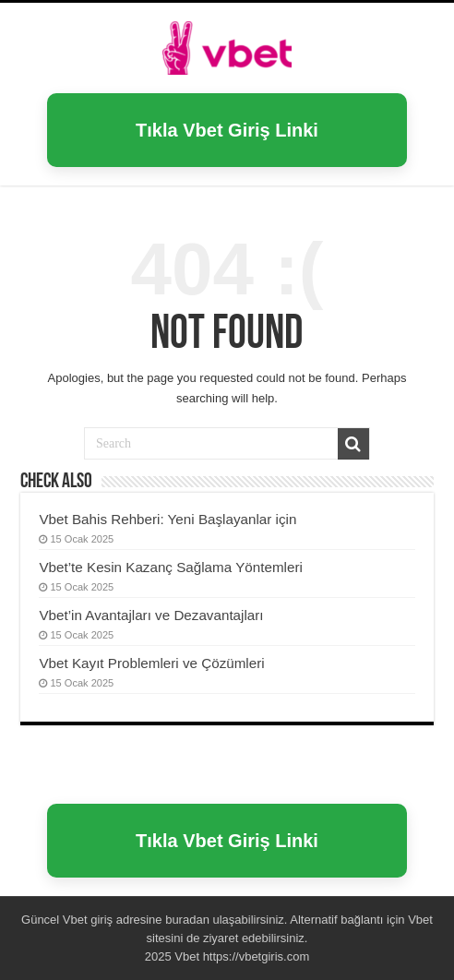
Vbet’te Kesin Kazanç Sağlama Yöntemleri (170, 567)
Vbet (75, 920)
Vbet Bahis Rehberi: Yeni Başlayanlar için (167, 519)
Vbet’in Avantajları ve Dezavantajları (151, 615)
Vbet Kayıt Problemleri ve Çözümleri (151, 663)
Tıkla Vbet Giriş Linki (227, 130)
